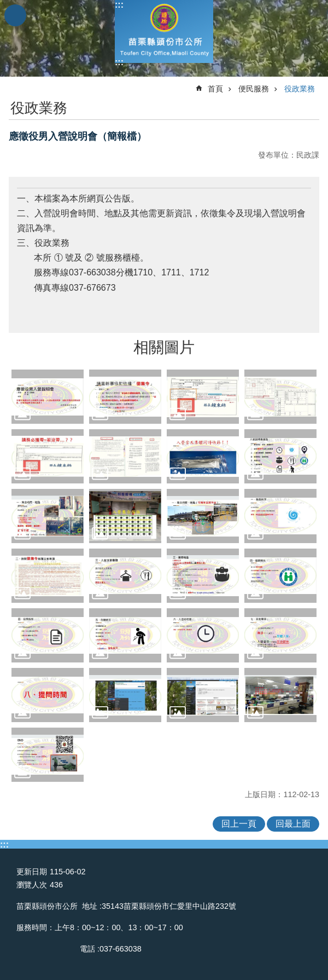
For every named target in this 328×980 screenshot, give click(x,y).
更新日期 (32, 872)
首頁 (215, 89)
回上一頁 (239, 824)
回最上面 (293, 824)
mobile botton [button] (15, 15)
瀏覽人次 (32, 885)
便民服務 (254, 89)
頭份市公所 (164, 31)
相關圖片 (164, 347)
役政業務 (300, 89)
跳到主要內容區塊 (6, 6)
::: (119, 5)
